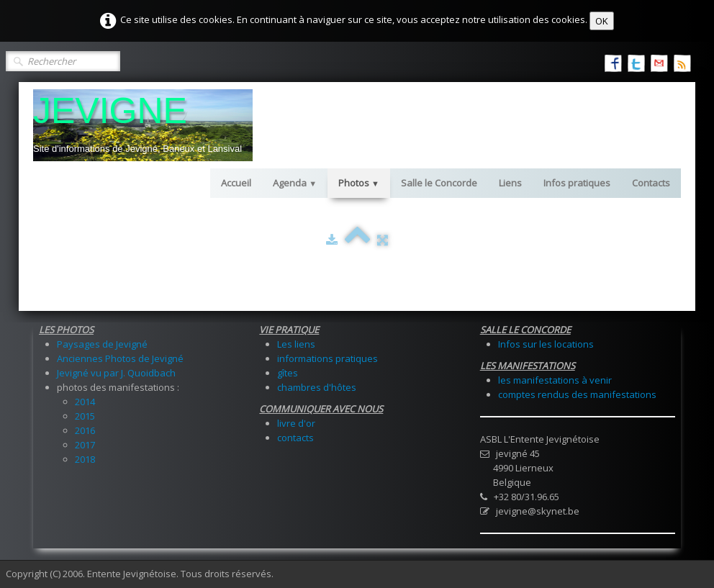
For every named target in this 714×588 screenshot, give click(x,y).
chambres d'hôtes (317, 387)
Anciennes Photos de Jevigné (120, 358)
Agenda (295, 183)
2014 (85, 402)
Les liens (296, 344)
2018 (85, 459)
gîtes (288, 373)
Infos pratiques (577, 183)
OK (602, 21)
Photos (359, 183)
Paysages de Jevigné (102, 344)
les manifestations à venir (555, 380)
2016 (85, 430)
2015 (85, 416)
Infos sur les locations (546, 344)
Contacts (651, 183)
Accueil (236, 183)
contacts (295, 438)
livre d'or (296, 423)
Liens (510, 183)
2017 (85, 445)
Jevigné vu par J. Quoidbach (116, 373)
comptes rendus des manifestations (577, 394)
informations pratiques (327, 358)
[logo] (143, 125)
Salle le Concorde (439, 183)
